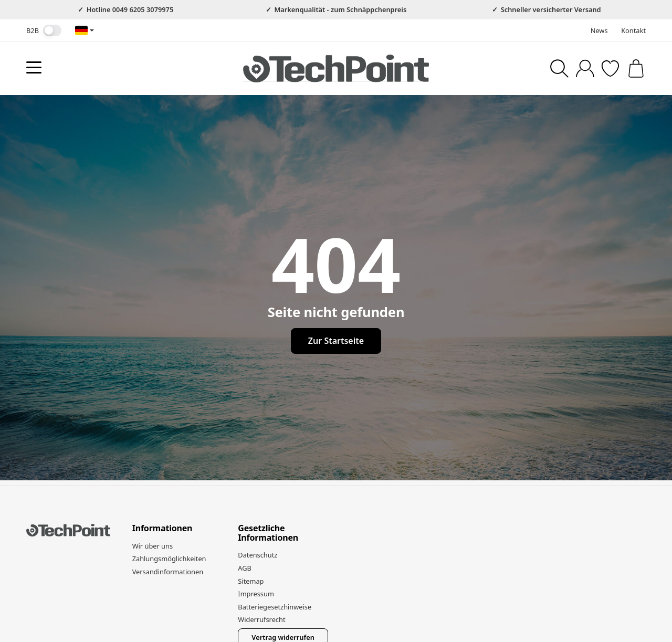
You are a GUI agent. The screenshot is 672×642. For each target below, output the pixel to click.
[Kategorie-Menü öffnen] (34, 67)
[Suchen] (559, 69)
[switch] (52, 30)
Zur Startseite (336, 341)
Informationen (162, 529)
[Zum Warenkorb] (636, 69)
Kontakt (633, 30)
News (599, 30)
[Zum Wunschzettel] (610, 69)
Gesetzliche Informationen (268, 533)
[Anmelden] (585, 69)
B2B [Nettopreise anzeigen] (44, 30)
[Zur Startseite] (336, 68)
